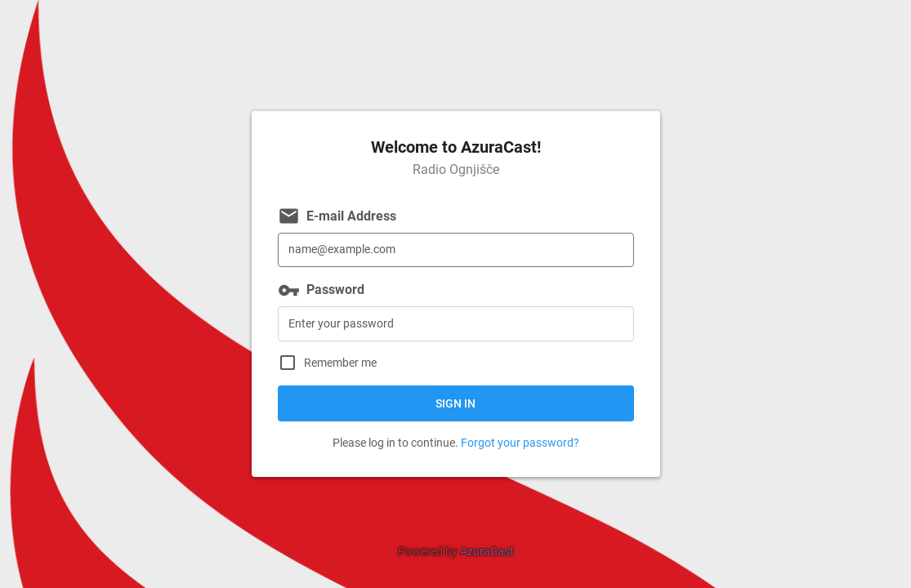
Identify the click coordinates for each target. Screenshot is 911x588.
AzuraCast (487, 551)
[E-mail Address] (456, 250)
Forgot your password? (520, 443)
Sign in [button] (455, 403)
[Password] (456, 324)
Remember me (340, 363)
